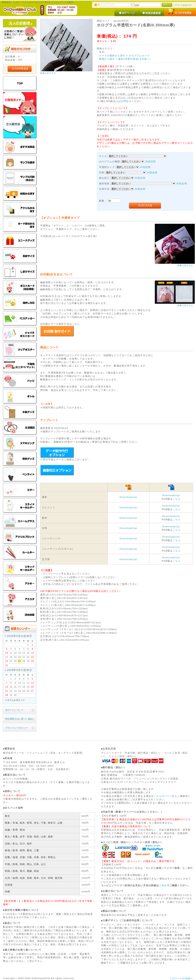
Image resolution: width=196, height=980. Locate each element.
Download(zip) (128, 497)
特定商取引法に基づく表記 (19, 719)
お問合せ (126, 101)
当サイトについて (14, 710)
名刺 (102, 52)
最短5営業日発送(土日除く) (134, 59)
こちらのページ (163, 796)
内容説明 (151, 161)
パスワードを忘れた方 (182, 5)
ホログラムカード (139, 55)
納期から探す (107, 59)
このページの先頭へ (181, 978)
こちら (176, 499)
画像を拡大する (48, 73)
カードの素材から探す (112, 55)
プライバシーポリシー (16, 728)
